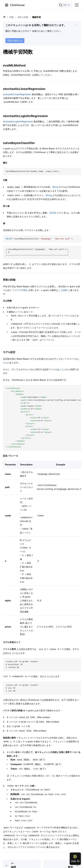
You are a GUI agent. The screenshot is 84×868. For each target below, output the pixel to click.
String (55, 187)
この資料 (63, 290)
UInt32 (53, 213)
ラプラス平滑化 (20, 290)
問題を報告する (15, 41)
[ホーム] (4, 17)
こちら (63, 369)
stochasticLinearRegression (17, 94)
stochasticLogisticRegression (18, 121)
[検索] (65, 5)
